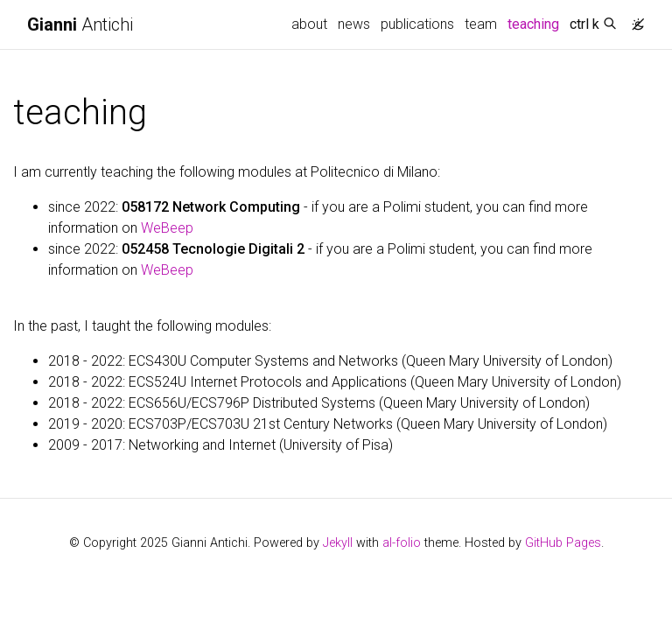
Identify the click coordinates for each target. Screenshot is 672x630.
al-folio (402, 543)
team (481, 24)
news (354, 24)
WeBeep (167, 228)
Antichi (80, 24)
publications (417, 24)
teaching (536, 23)
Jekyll (338, 543)
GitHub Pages (563, 543)
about (309, 24)
